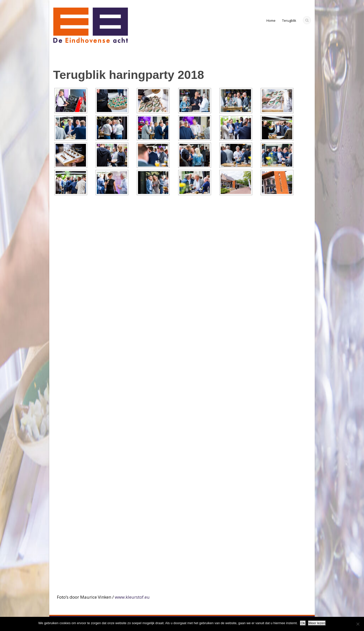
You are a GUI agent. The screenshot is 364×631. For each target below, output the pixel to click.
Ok (303, 623)
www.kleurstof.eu (132, 597)
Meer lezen (317, 623)
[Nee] (358, 624)
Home (271, 20)
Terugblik (289, 20)
